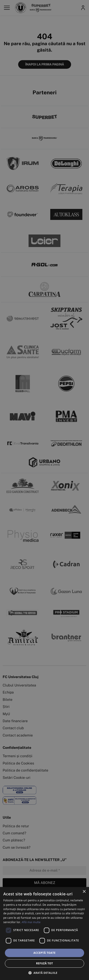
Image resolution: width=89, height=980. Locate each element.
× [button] (84, 892)
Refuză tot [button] (44, 963)
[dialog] (44, 934)
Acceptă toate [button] (44, 953)
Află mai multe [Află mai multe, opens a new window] (31, 922)
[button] (44, 973)
